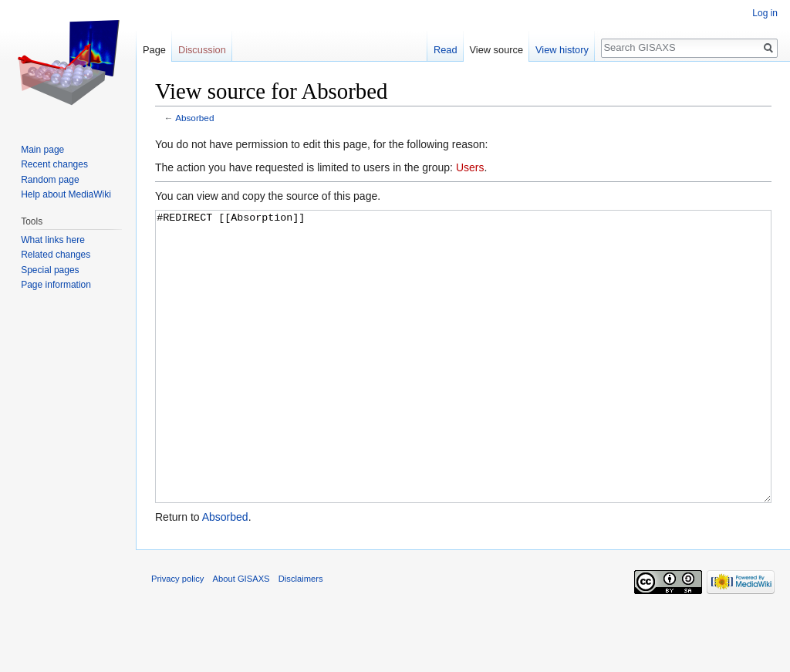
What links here (53, 240)
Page (154, 50)
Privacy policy (177, 637)
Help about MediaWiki (66, 194)
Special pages (50, 270)
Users (470, 167)
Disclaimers (301, 637)
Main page (42, 150)
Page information (56, 285)
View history (562, 50)
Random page (50, 180)
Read (446, 50)
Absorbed (194, 118)
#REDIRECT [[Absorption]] (463, 385)
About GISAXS (241, 637)
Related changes (56, 255)
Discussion (202, 50)
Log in (765, 13)
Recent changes (54, 164)
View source (496, 50)
